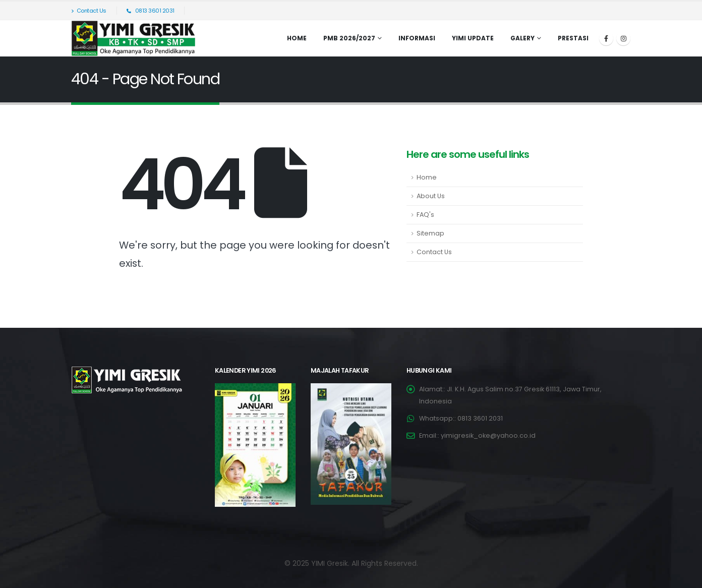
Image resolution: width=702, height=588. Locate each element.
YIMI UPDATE (473, 38)
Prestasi (573, 38)
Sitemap (430, 233)
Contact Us (89, 11)
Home (297, 38)
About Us (431, 196)
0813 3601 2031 (151, 11)
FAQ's (425, 215)
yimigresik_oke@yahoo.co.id (488, 435)
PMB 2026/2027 (349, 38)
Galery (522, 38)
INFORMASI (417, 38)
